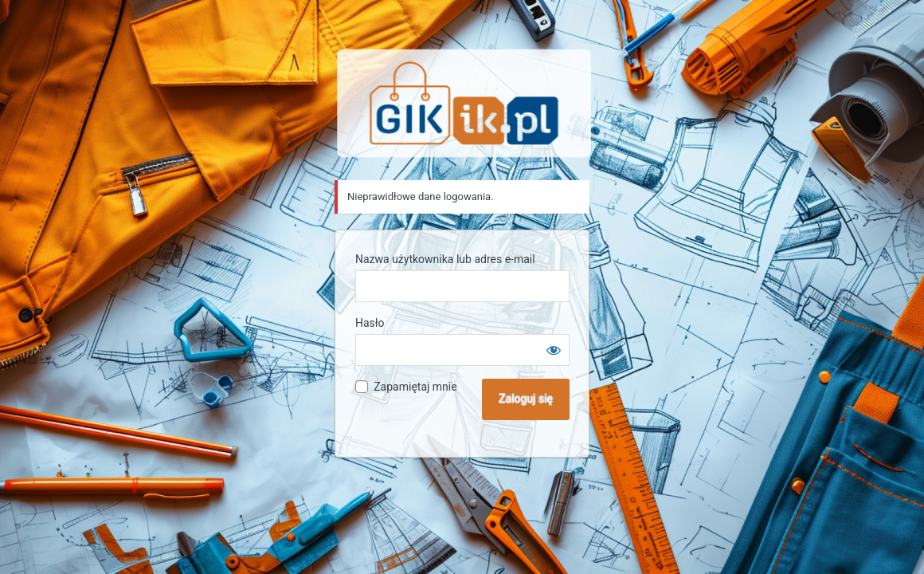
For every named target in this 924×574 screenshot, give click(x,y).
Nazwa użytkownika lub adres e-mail (445, 259)
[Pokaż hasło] (554, 350)
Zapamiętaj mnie (415, 387)
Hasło (370, 323)
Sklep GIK (464, 103)
